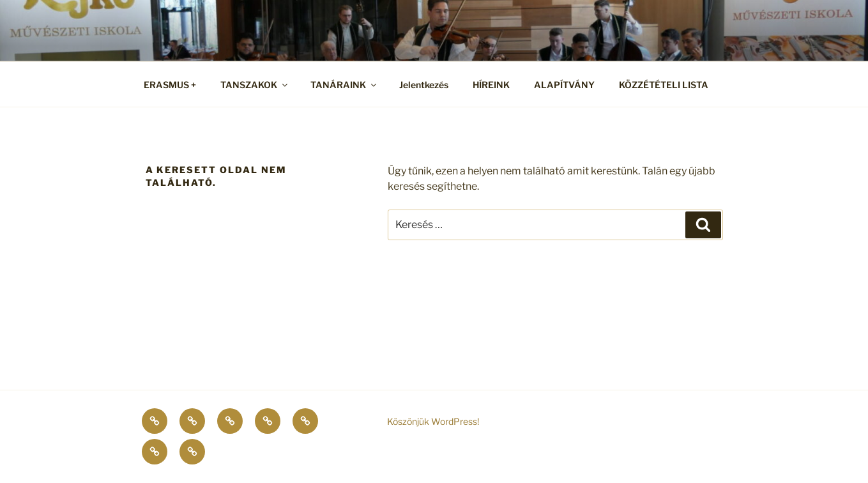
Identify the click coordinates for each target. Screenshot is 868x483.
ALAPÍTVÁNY (564, 85)
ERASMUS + (170, 85)
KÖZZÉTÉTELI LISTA (664, 85)
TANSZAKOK (255, 85)
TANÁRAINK (344, 85)
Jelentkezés (424, 85)
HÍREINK (491, 85)
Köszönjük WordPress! (433, 421)
